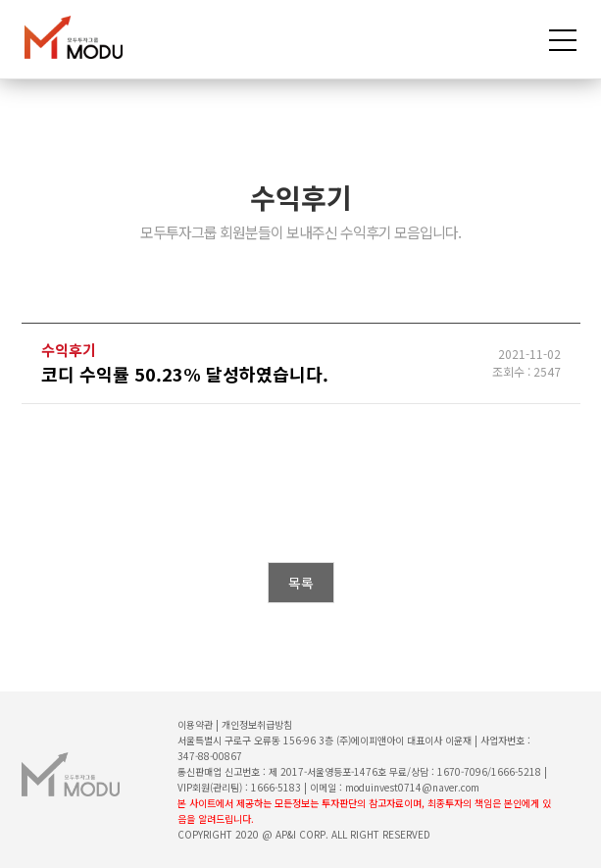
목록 (301, 583)
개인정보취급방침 (257, 724)
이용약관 (195, 724)
